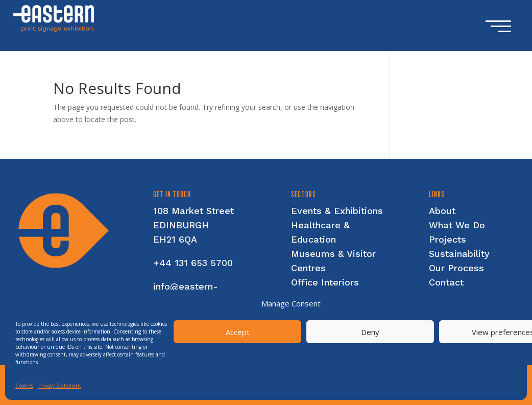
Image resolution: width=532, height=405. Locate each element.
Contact (446, 282)
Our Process (456, 268)
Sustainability (459, 254)
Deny (370, 332)
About (442, 211)
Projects (448, 239)
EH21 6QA (175, 239)
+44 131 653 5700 (193, 263)
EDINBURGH (181, 225)
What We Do (457, 225)
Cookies (24, 386)
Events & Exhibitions (337, 211)
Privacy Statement (60, 386)
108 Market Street (194, 211)
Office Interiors (325, 282)
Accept (238, 332)
